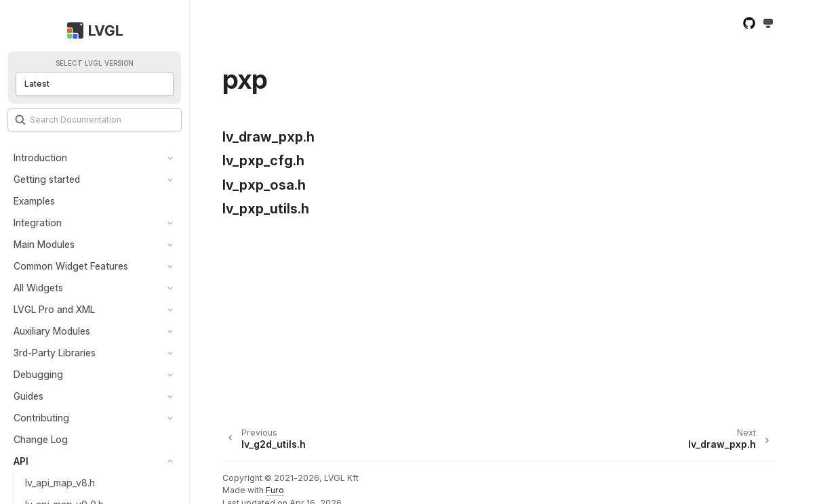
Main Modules (44, 244)
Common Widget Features (71, 266)
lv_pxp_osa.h (264, 185)
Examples (34, 201)
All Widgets (38, 288)
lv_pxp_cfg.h (263, 161)
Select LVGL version (95, 63)
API (21, 461)
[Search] (95, 120)
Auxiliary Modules (52, 331)
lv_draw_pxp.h (268, 137)
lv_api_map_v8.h (60, 483)
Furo (275, 490)
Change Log (41, 439)
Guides (28, 396)
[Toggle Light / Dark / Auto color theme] (768, 24)
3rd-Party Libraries (55, 353)
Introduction (40, 157)
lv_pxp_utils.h (266, 209)
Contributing (41, 418)
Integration (38, 223)
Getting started (47, 179)
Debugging (38, 374)
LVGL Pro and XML (54, 309)
